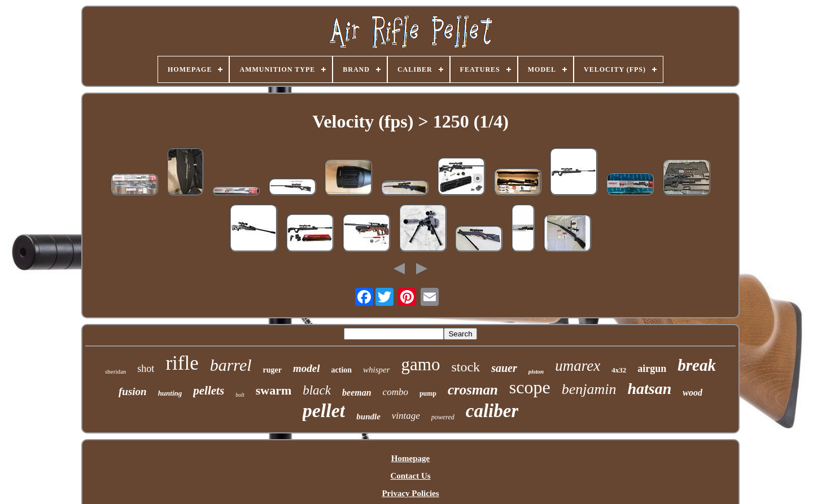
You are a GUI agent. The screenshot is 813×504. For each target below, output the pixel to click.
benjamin (589, 389)
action (342, 370)
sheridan (115, 371)
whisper (377, 370)
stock (465, 367)
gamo (421, 364)
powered (443, 417)
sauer (504, 368)
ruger (272, 370)
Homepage (410, 458)
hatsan (649, 389)
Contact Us (410, 476)
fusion (133, 391)
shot (146, 369)
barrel (231, 365)
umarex (578, 366)
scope (530, 387)
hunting (170, 393)
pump (428, 393)
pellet (324, 411)
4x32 (619, 370)
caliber (492, 411)
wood (692, 393)
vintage (406, 416)
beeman (357, 393)
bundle (368, 417)
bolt (240, 395)
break (697, 365)
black (317, 390)
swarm (274, 390)
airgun (652, 369)
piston (536, 371)
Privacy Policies (410, 493)
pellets (209, 391)
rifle (182, 363)
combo (395, 392)
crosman (473, 390)
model (307, 368)
